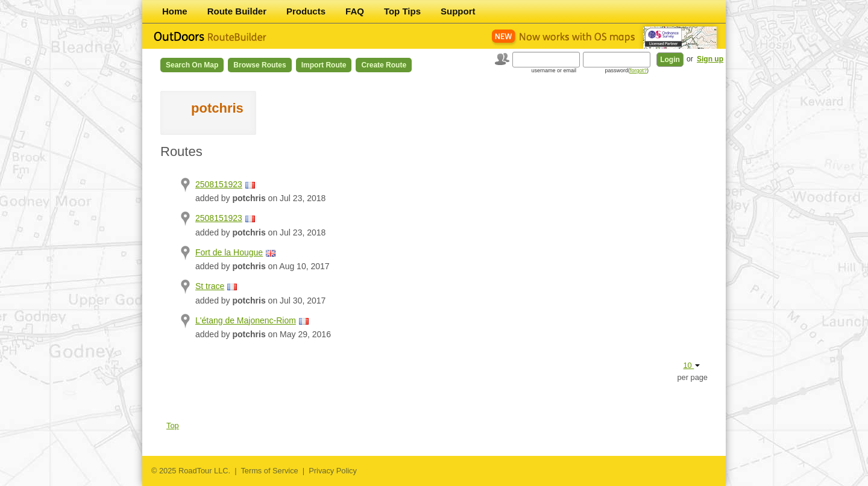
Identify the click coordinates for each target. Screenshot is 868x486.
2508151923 (219, 184)
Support (458, 11)
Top (173, 425)
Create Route (384, 65)
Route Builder (237, 11)
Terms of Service (269, 471)
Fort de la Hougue (229, 252)
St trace (210, 286)
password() (627, 70)
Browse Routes (259, 65)
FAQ (355, 11)
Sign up (710, 59)
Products (306, 11)
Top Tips (402, 11)
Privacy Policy (333, 471)
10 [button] (691, 365)
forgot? (638, 70)
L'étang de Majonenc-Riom (246, 320)
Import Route (324, 65)
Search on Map (192, 65)
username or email (554, 70)
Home (175, 11)
